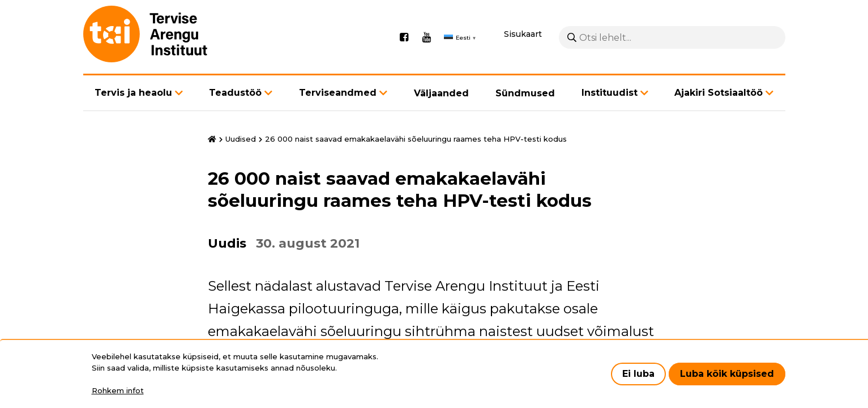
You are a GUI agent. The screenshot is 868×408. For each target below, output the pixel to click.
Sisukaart (523, 34)
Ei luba (638, 374)
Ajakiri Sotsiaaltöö (719, 93)
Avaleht (212, 139)
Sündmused (525, 93)
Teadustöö (235, 93)
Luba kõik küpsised (727, 374)
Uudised (241, 139)
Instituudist (610, 93)
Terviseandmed (338, 93)
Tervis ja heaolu (133, 93)
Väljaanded (441, 93)
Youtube (427, 37)
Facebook (404, 37)
